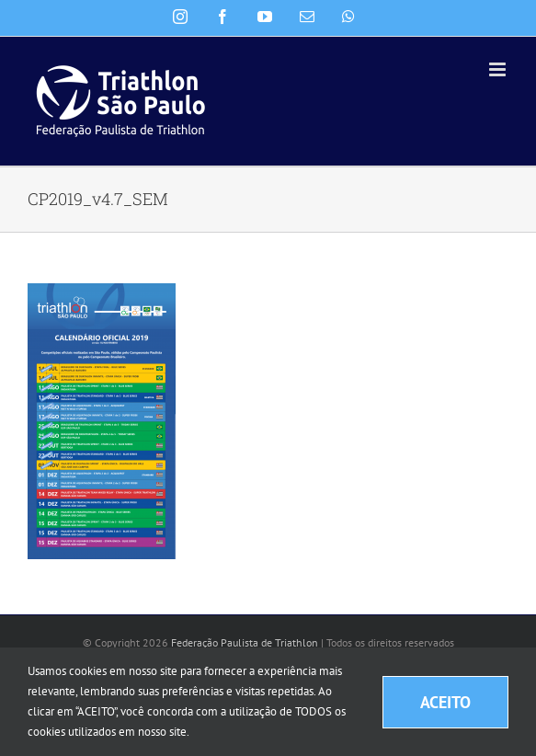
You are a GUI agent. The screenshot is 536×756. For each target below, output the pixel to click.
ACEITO (445, 702)
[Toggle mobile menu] (499, 69)
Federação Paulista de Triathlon (245, 642)
